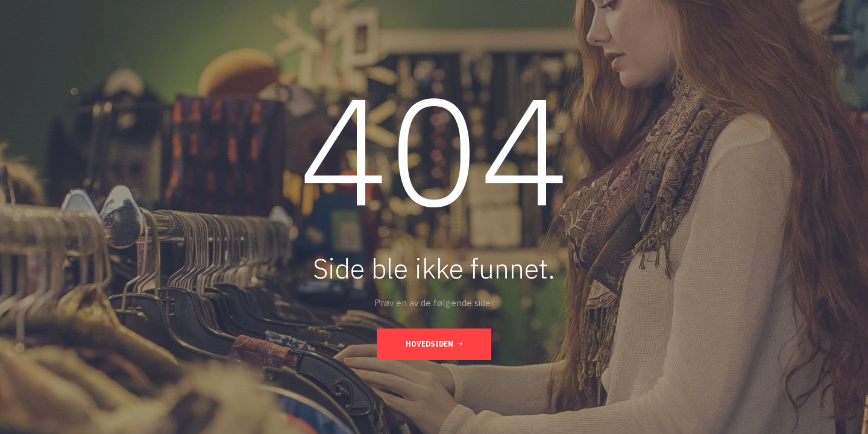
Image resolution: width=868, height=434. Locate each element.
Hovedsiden (434, 344)
